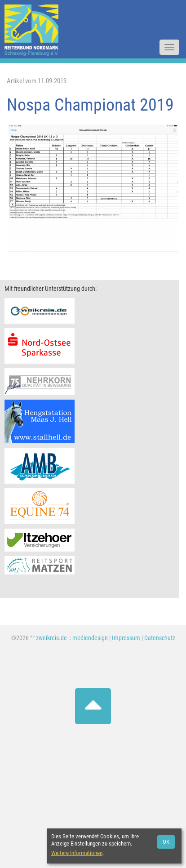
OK (166, 842)
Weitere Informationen (77, 853)
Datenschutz (160, 638)
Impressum (126, 638)
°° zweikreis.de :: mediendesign (69, 638)
